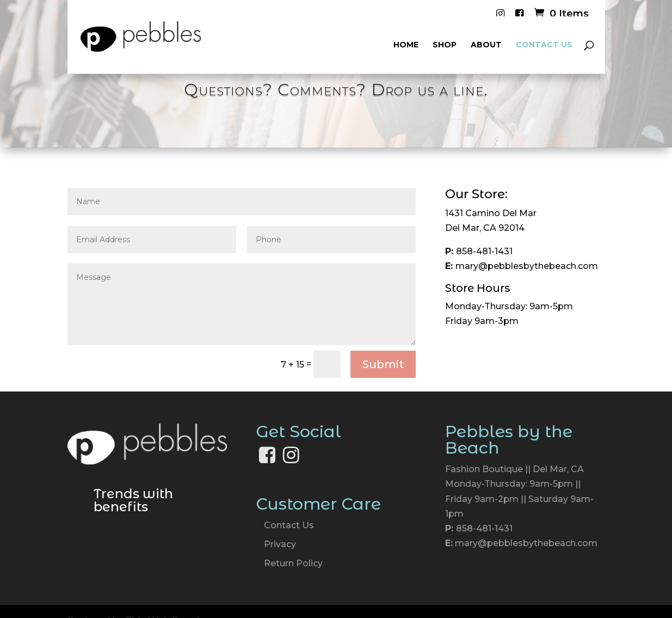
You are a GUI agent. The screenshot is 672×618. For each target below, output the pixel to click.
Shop (445, 45)
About (486, 45)
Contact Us (544, 45)
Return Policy (293, 563)
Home (406, 45)
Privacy (280, 544)
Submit (383, 364)
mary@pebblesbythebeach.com (526, 543)
